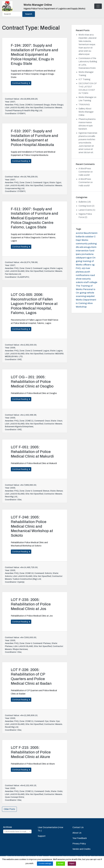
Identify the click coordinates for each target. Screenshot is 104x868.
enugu (87, 247)
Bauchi (87, 233)
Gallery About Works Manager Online (86, 112)
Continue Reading (21, 83)
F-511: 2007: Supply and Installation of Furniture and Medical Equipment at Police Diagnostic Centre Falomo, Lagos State (34, 218)
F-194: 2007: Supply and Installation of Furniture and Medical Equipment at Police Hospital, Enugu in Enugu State (34, 54)
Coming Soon (85, 206)
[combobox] (17, 831)
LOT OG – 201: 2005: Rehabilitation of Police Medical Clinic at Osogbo (32, 382)
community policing (86, 244)
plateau (80, 272)
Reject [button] (72, 864)
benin (95, 233)
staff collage (90, 282)
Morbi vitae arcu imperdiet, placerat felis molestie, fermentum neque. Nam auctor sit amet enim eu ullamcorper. (88, 44)
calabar (89, 237)
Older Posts (9, 809)
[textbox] (17, 832)
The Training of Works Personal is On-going (86, 289)
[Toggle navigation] (98, 6)
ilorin (94, 247)
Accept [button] (61, 864)
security (86, 279)
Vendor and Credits (81, 849)
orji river (86, 268)
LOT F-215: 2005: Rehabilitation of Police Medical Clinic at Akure (31, 752)
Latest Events (85, 210)
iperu (79, 254)
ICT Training (84, 79)
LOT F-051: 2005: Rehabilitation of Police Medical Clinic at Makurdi (32, 452)
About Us (77, 833)
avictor (80, 233)
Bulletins (83, 202)
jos (83, 254)
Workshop (81, 307)
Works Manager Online (38, 5)
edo (82, 247)
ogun (89, 258)
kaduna (89, 254)
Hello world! (84, 175)
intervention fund (85, 251)
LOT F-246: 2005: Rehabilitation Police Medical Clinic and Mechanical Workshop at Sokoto (32, 526)
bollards (80, 237)
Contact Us (78, 827)
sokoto (79, 282)
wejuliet (91, 296)
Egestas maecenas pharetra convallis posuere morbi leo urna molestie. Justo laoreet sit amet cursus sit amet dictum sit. (88, 143)
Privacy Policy (79, 844)
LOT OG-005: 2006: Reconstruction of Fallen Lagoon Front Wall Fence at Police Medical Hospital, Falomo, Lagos (34, 304)
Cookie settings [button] (45, 864)
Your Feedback (80, 838)
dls (77, 247)
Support (42, 836)
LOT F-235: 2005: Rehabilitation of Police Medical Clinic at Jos (31, 604)
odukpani (81, 258)
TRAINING (84, 105)
